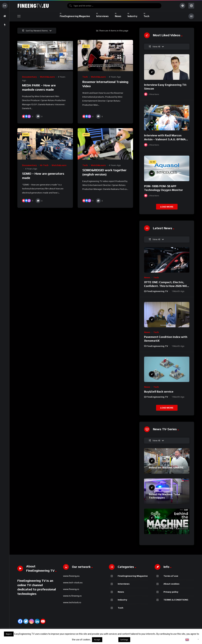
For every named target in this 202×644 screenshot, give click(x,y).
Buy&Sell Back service (159, 392)
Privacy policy (171, 592)
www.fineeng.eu (71, 576)
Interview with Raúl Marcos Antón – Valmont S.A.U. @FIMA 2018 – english (165, 139)
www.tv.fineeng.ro (72, 596)
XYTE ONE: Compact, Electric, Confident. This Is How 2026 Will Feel (166, 286)
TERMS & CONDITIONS (176, 600)
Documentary (29, 77)
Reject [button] (9, 634)
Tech (85, 77)
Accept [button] (97, 640)
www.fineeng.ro (71, 589)
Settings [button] (124, 640)
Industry (122, 600)
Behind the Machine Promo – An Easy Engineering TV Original (166, 528)
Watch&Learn (47, 77)
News (147, 277)
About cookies (171, 584)
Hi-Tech (44, 165)
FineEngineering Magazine (133, 576)
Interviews (124, 584)
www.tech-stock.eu (73, 583)
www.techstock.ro (72, 602)
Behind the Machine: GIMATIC (166, 468)
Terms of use (171, 576)
